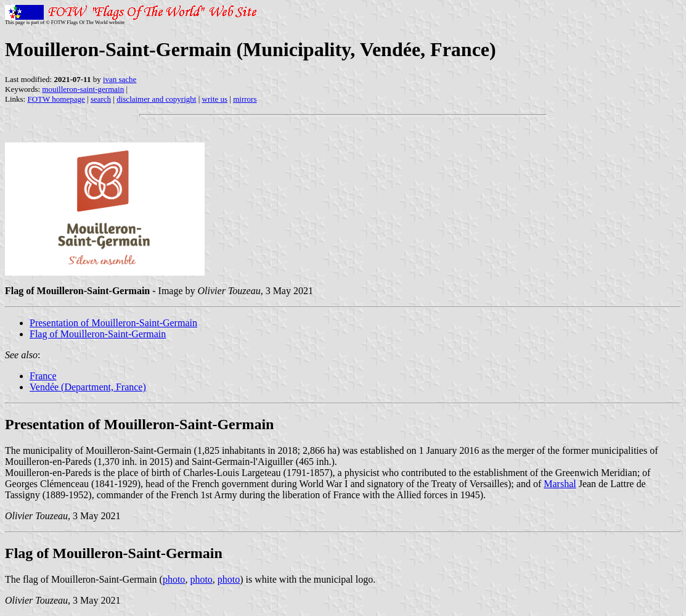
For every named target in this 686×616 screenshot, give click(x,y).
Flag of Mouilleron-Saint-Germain (98, 334)
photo (174, 579)
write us (215, 99)
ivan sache (120, 79)
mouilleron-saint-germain (83, 89)
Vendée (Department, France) (88, 387)
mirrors (245, 99)
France (43, 376)
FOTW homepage (56, 99)
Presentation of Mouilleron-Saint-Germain (113, 323)
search (101, 99)
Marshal (560, 484)
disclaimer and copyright (156, 99)
